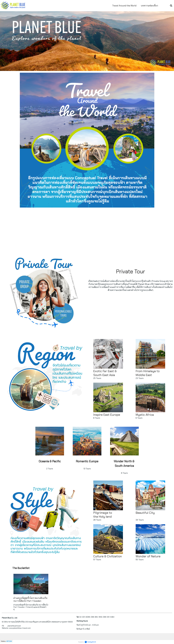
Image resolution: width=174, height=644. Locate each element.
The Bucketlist (21, 568)
